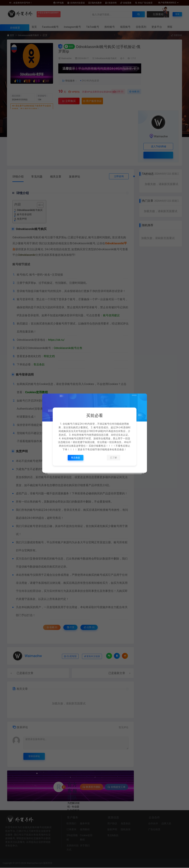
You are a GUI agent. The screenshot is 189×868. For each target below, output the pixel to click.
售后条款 (76, 458)
